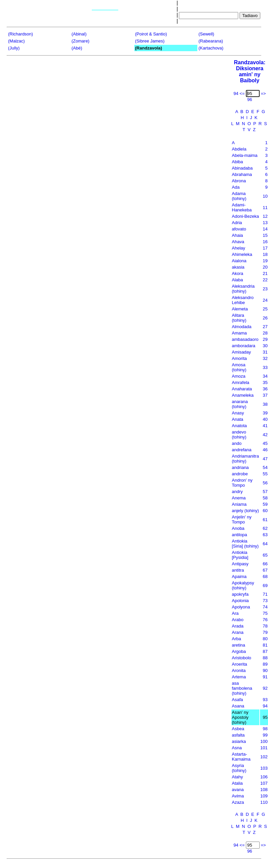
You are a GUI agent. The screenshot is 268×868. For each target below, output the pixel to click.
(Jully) (14, 48)
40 (265, 419)
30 (265, 346)
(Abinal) (79, 34)
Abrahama (242, 174)
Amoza (239, 376)
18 (265, 254)
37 (265, 395)
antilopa (240, 535)
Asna (237, 748)
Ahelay (239, 248)
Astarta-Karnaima (241, 757)
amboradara (244, 346)
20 (265, 267)
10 (265, 196)
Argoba (239, 651)
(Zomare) (81, 41)
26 (265, 318)
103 (264, 768)
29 (265, 339)
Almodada (242, 327)
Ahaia (237, 235)
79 (265, 632)
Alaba (237, 280)
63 (265, 535)
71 (265, 594)
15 (265, 235)
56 (265, 483)
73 (265, 601)
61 (265, 520)
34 (265, 376)
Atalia (237, 783)
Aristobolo (242, 658)
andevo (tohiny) (239, 435)
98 (265, 729)
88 (265, 658)
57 (265, 492)
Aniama (239, 504)
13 (265, 223)
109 (264, 796)
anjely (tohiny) (245, 511)
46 (265, 450)
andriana (240, 467)
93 (265, 700)
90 (265, 670)
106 (264, 777)
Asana (238, 706)
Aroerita (240, 664)
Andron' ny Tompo (242, 483)
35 (265, 382)
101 (264, 748)
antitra (238, 570)
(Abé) (77, 48)
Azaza (238, 802)
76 (265, 620)
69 (265, 586)
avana (238, 790)
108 (264, 790)
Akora (238, 273)
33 (265, 367)
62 (265, 528)
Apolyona (241, 607)
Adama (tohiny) (239, 196)
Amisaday (241, 352)
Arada (238, 626)
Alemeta (240, 309)
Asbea (238, 729)
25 (265, 309)
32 (265, 358)
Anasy (238, 413)
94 (265, 706)
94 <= (239, 93)
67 (265, 570)
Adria (237, 223)
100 (264, 741)
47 (265, 459)
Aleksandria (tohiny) (243, 289)
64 (265, 544)
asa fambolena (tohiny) (242, 688)
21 (265, 273)
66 (265, 564)
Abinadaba (242, 168)
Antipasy (240, 564)
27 (265, 327)
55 (265, 474)
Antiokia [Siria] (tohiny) (245, 544)
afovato (239, 229)
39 (265, 413)
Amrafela (241, 382)
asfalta (238, 735)
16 (265, 242)
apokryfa (240, 594)
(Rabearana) (211, 41)
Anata (238, 419)
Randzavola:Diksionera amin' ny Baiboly (250, 71)
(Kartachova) (211, 48)
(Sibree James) (150, 41)
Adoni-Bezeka (245, 216)
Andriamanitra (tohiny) (245, 459)
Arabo (238, 620)
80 (265, 639)
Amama (239, 333)
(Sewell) (207, 34)
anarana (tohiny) (240, 404)
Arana (238, 632)
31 (265, 352)
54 (265, 467)
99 (265, 735)
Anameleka (243, 395)
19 (265, 261)
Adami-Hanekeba (242, 207)
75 (265, 613)
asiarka (239, 741)
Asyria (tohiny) (239, 768)
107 (264, 783)
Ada (236, 187)
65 (265, 555)
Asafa (237, 700)
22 (265, 280)
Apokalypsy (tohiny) (243, 585)
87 (265, 651)
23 (265, 289)
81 (265, 645)
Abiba (237, 162)
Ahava (238, 242)
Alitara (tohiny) (239, 318)
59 (265, 504)
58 (265, 498)
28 (265, 333)
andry (237, 492)
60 (265, 511)
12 (265, 216)
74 (265, 607)
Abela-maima (245, 155)
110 (264, 802)
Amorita (239, 358)
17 (265, 248)
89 (265, 664)
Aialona (239, 261)
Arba (236, 639)
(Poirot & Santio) (151, 34)
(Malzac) (16, 41)
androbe (240, 474)
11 (265, 208)
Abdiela (239, 149)
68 (265, 576)
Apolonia (240, 601)
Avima (238, 796)
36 (265, 389)
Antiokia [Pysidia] (240, 555)
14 (265, 229)
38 (265, 404)
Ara (235, 613)
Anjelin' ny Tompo (242, 519)
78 (265, 626)
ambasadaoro (245, 339)
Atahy (237, 777)
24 (265, 300)
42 (265, 435)
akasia (238, 267)
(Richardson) (20, 34)
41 (265, 426)
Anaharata (242, 389)
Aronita (239, 670)
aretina (239, 645)
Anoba (238, 528)
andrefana (242, 450)
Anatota (239, 426)
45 (265, 443)
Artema (239, 677)
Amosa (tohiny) (239, 367)
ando (237, 443)
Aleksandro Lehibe (243, 300)
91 (265, 677)
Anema (239, 498)
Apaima (239, 576)
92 (265, 688)
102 (264, 757)
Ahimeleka (242, 254)
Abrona (239, 181)
